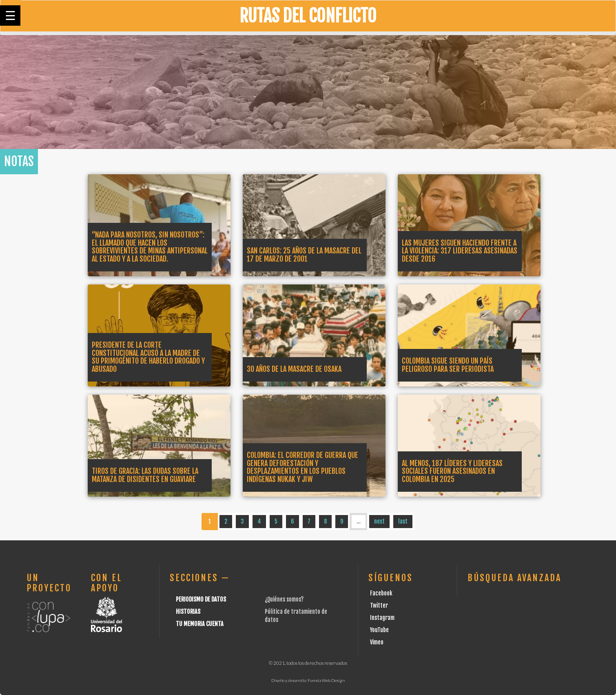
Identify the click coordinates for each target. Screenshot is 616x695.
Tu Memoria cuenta (200, 624)
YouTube (379, 630)
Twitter (379, 605)
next (379, 521)
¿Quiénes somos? (284, 599)
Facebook (381, 593)
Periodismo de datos (201, 599)
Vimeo (377, 642)
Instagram (382, 618)
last (403, 521)
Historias (188, 612)
